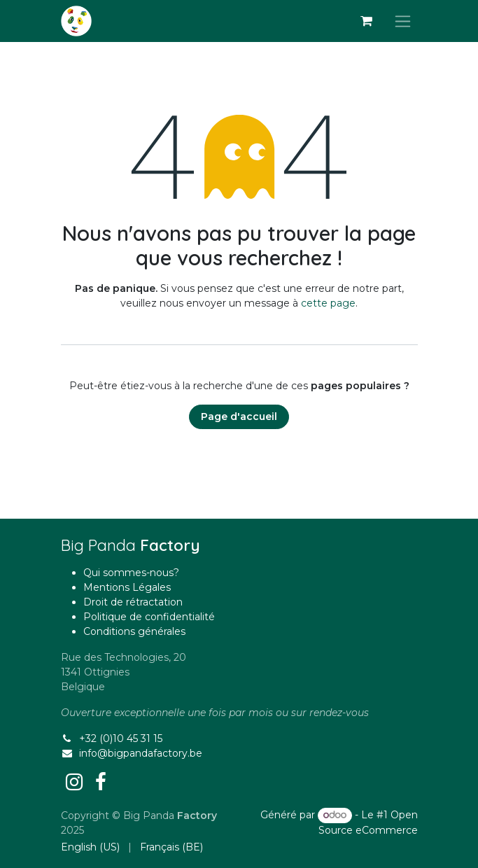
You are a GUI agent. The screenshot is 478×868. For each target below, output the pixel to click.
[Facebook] (101, 782)
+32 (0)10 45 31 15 (121, 738)
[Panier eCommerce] (367, 21)
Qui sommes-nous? (131, 573)
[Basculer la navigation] (403, 21)
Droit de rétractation (133, 602)
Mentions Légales (127, 587)
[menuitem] (90, 847)
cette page (328, 303)
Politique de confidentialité (149, 617)
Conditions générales (134, 631)
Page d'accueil (239, 416)
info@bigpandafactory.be (141, 753)
